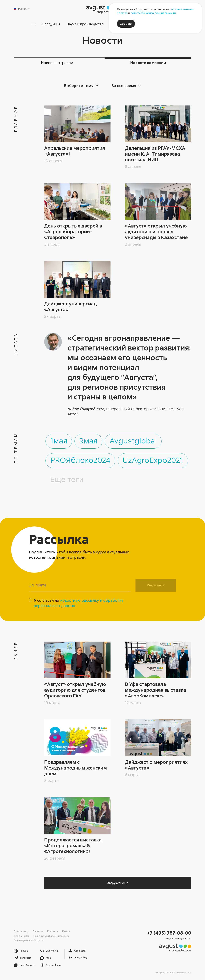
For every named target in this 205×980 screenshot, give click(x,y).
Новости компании (148, 63)
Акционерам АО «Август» (28, 940)
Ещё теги (67, 479)
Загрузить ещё (118, 883)
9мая (89, 439)
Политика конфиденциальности (51, 936)
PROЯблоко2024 (81, 459)
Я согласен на (79, 603)
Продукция (51, 24)
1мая (59, 439)
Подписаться (156, 585)
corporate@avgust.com (179, 938)
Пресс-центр (21, 931)
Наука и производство (85, 24)
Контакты (53, 931)
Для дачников (22, 936)
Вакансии (38, 931)
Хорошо (126, 24)
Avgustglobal (134, 439)
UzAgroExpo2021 (153, 459)
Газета (66, 931)
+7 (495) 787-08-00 (169, 933)
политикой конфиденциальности (153, 13)
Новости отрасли (57, 63)
